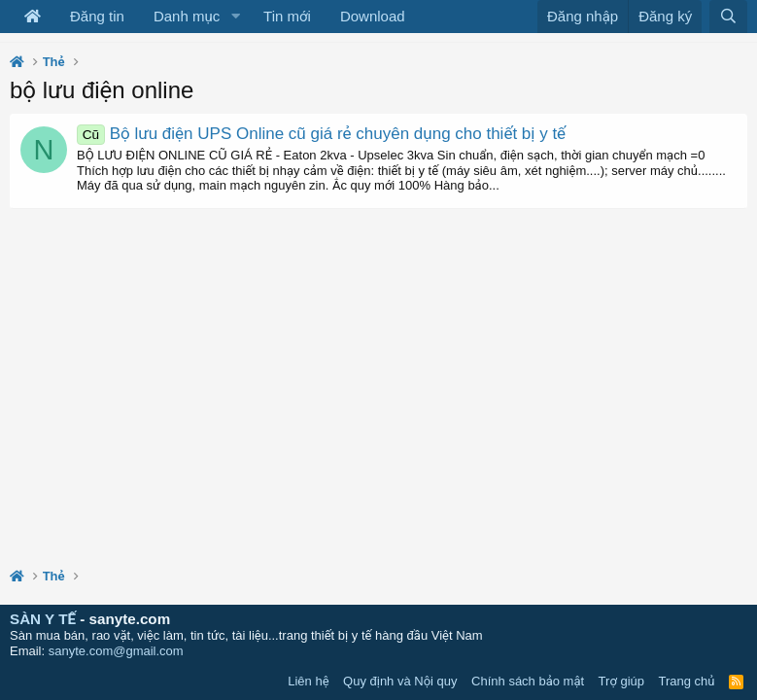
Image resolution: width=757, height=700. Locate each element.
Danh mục (187, 16)
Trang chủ (687, 681)
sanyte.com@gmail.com (116, 651)
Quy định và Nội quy (400, 681)
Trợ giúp (621, 681)
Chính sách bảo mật (528, 681)
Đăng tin (97, 16)
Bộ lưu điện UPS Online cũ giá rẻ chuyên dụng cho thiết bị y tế (321, 134)
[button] (235, 17)
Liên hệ (308, 681)
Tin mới (287, 16)
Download (373, 16)
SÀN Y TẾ (43, 619)
